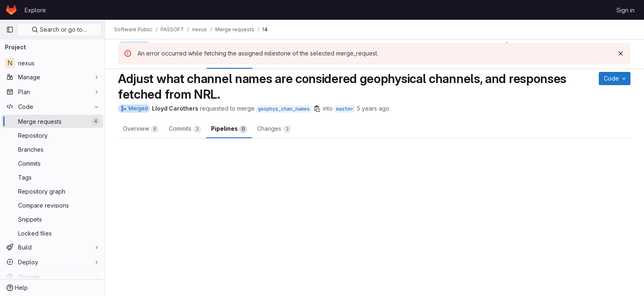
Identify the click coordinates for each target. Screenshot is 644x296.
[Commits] (52, 163)
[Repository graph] (52, 191)
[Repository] (52, 135)
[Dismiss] (621, 53)
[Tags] (52, 177)
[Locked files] (52, 233)
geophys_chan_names (284, 109)
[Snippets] (52, 219)
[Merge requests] (52, 121)
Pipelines (230, 129)
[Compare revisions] (52, 205)
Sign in (626, 10)
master (345, 109)
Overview (141, 129)
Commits (185, 129)
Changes (275, 129)
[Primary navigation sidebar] (10, 30)
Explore (35, 10)
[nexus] (52, 63)
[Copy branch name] (317, 109)
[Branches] (52, 149)
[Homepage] (11, 10)
